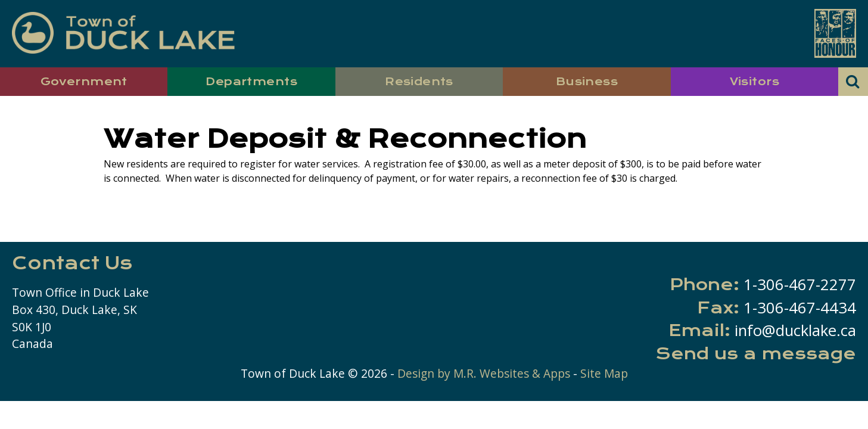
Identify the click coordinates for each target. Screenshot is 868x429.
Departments (251, 81)
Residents (419, 81)
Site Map (604, 373)
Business (587, 81)
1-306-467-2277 (800, 285)
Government (84, 81)
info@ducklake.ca (795, 330)
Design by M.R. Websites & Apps (484, 373)
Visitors (755, 81)
